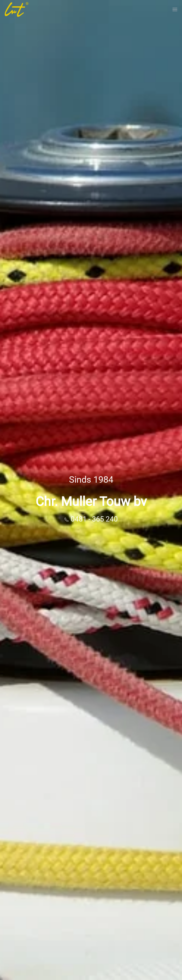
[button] (175, 9)
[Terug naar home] (17, 9)
